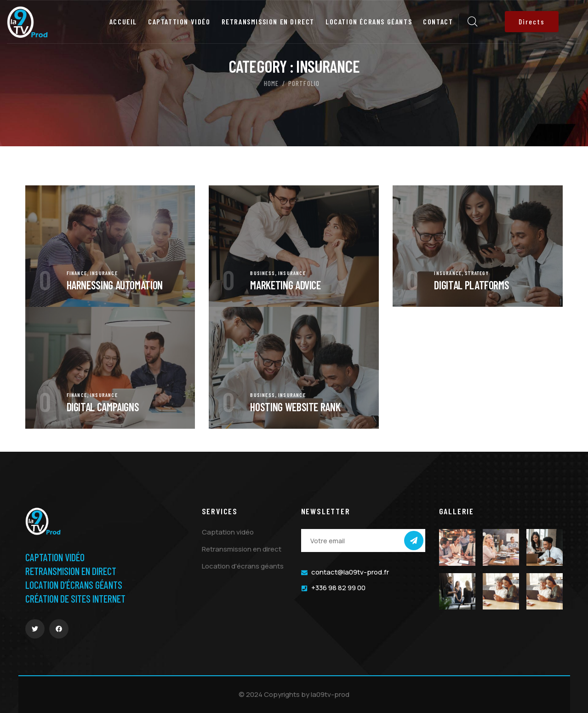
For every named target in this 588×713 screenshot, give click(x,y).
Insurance (104, 273)
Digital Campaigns (103, 407)
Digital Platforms (471, 285)
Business (263, 273)
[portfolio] (110, 192)
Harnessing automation (115, 285)
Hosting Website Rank (295, 407)
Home (271, 83)
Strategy (477, 273)
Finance (77, 273)
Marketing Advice (285, 285)
